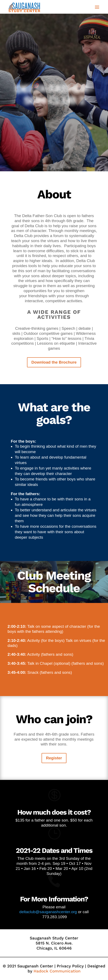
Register (54, 758)
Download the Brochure (54, 362)
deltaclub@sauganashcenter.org (48, 912)
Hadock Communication (57, 971)
